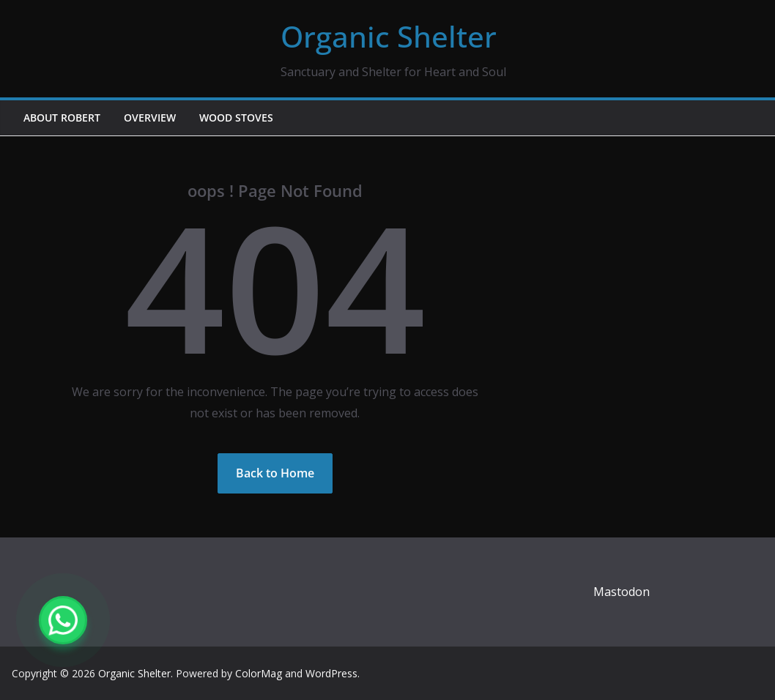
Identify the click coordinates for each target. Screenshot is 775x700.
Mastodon (622, 592)
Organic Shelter (389, 36)
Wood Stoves (236, 118)
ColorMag (259, 673)
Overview (150, 118)
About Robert (62, 118)
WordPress (331, 673)
